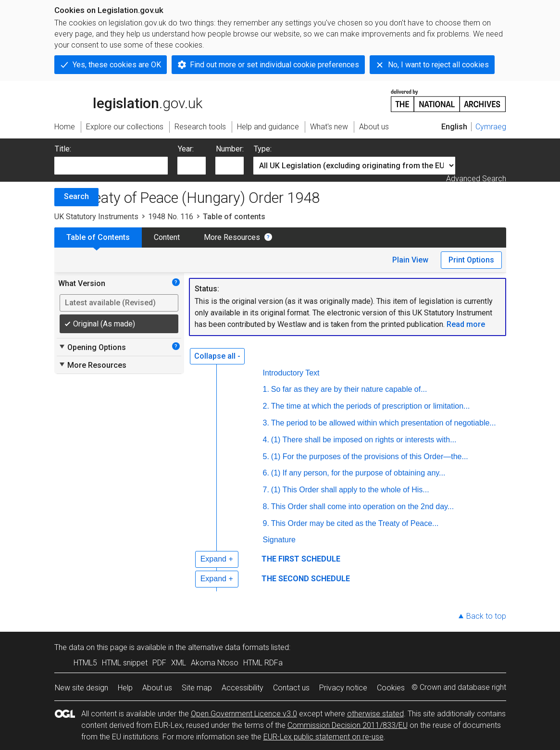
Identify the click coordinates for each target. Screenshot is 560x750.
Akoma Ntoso (215, 663)
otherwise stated (375, 714)
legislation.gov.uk (128, 100)
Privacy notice (343, 688)
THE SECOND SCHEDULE (306, 579)
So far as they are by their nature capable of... (349, 389)
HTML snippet (125, 663)
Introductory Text (291, 373)
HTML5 (85, 663)
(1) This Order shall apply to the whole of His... (350, 490)
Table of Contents (98, 237)
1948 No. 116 (171, 217)
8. (266, 506)
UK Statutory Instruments (96, 217)
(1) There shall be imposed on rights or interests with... (364, 440)
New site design (81, 688)
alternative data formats (229, 647)
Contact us (291, 688)
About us (157, 688)
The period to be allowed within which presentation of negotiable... (384, 423)
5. (266, 456)
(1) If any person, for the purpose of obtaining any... (358, 473)
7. (266, 490)
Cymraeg (491, 127)
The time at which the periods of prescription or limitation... (371, 406)
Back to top (486, 616)
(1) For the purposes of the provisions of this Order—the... (370, 456)
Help (125, 688)
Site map (197, 688)
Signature (280, 540)
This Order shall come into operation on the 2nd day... (362, 506)
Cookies (391, 688)
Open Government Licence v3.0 (244, 714)
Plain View (410, 260)
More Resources (232, 237)
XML (179, 663)
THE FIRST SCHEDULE (301, 559)
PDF (159, 663)
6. (266, 473)
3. (266, 423)
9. (266, 523)
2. (266, 406)
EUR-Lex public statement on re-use (324, 737)
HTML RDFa (263, 663)
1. (266, 389)
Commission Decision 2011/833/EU (348, 725)
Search (76, 196)
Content (167, 237)
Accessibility (243, 688)
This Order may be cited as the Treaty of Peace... (355, 523)
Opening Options (92, 347)
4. (266, 440)
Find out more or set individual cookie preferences (274, 65)
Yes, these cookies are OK (117, 65)
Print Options (471, 260)
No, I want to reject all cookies (438, 65)
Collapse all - (217, 356)
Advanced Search (476, 179)
